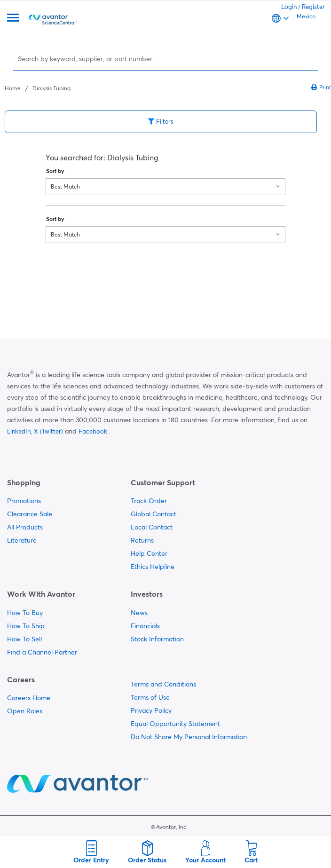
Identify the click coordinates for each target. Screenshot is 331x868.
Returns (142, 540)
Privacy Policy (151, 710)
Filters (161, 121)
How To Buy (25, 613)
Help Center (149, 553)
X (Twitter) (48, 431)
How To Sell (24, 639)
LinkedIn (19, 431)
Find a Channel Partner (42, 652)
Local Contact (152, 527)
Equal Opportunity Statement (175, 724)
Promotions (24, 501)
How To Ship (26, 626)
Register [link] (313, 7)
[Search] (166, 59)
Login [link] (289, 7)
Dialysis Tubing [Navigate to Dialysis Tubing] (51, 88)
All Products (25, 527)
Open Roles (25, 711)
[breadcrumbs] (38, 87)
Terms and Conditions (163, 684)
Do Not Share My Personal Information (189, 737)
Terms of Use (150, 697)
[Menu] (13, 19)
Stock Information (157, 639)
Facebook (93, 431)
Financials (145, 626)
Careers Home (29, 698)
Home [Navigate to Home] (13, 88)
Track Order (149, 501)
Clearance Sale (30, 514)
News (139, 613)
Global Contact (154, 514)
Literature (22, 540)
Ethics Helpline (153, 567)
